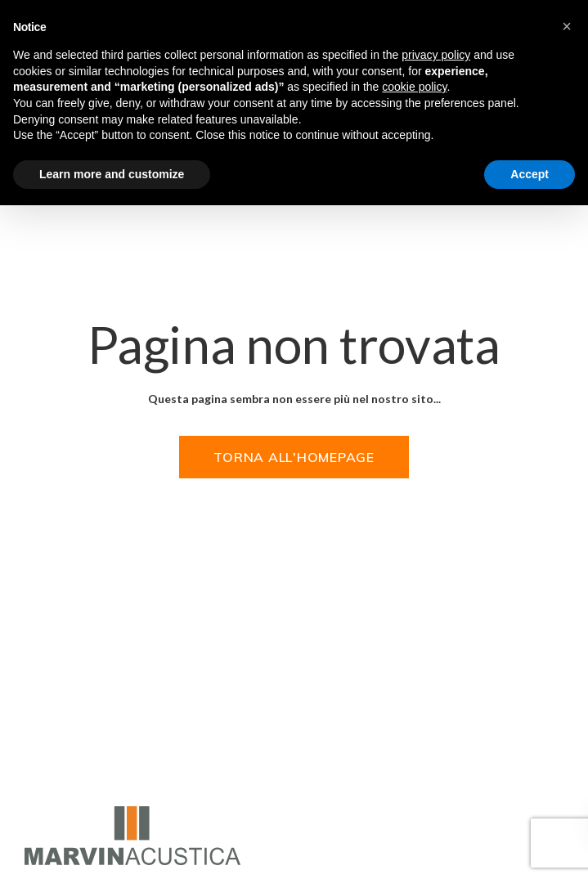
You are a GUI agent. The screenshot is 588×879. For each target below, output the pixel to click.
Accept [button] (530, 174)
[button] (567, 26)
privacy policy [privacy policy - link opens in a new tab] (436, 55)
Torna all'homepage (294, 457)
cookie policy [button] (414, 87)
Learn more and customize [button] (112, 174)
